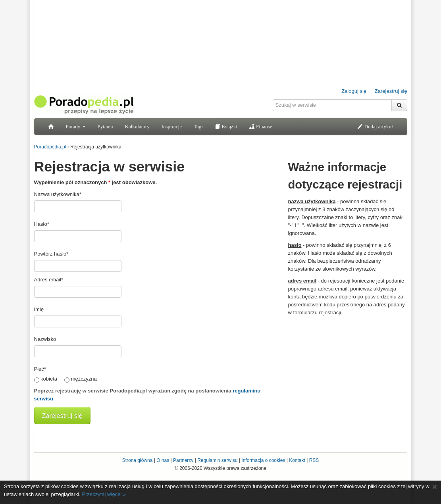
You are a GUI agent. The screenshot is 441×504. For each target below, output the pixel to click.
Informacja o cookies (263, 460)
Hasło (42, 224)
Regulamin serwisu (217, 460)
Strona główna (138, 460)
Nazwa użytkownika (58, 194)
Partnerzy (183, 460)
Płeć (40, 369)
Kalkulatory (137, 126)
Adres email (49, 280)
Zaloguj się (354, 91)
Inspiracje (172, 126)
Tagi (198, 126)
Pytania (105, 126)
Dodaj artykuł (375, 126)
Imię (39, 309)
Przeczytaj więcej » (104, 494)
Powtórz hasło (51, 254)
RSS (314, 460)
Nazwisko (45, 339)
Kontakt (297, 460)
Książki (226, 126)
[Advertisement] (348, 370)
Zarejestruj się (391, 91)
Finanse (261, 126)
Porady (76, 126)
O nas (163, 460)
